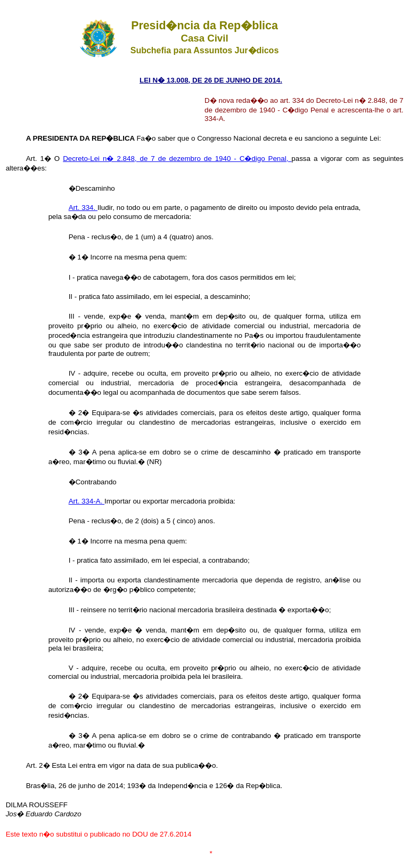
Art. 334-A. (87, 501)
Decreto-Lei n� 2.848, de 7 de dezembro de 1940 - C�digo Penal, (177, 159)
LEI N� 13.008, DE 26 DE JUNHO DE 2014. (211, 80)
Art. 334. (83, 208)
